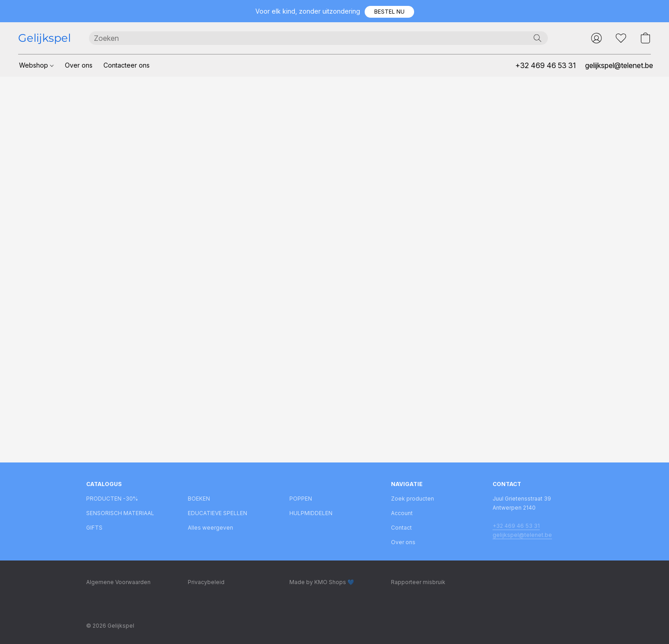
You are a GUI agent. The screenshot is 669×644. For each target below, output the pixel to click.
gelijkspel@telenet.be (522, 535)
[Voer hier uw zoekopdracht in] (318, 38)
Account (402, 513)
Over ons (79, 65)
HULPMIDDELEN (311, 513)
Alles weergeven (210, 528)
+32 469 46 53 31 (516, 526)
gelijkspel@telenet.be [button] (619, 65)
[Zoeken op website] (537, 38)
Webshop (36, 65)
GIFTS (94, 528)
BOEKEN (199, 499)
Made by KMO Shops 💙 (322, 582)
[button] (389, 12)
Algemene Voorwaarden (118, 582)
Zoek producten (413, 499)
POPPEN (301, 499)
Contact (401, 528)
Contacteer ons (127, 65)
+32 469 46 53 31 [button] (546, 65)
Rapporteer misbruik (418, 582)
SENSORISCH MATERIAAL (120, 513)
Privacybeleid (206, 582)
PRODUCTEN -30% (112, 499)
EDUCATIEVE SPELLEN (217, 513)
